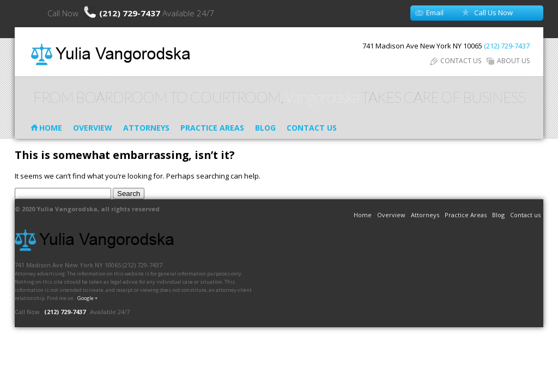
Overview (93, 128)
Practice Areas (212, 128)
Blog (265, 128)
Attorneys (146, 128)
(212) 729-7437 (131, 13)
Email (435, 13)
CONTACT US (456, 61)
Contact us (312, 128)
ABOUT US (508, 61)
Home (51, 128)
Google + (87, 298)
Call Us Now (493, 13)
